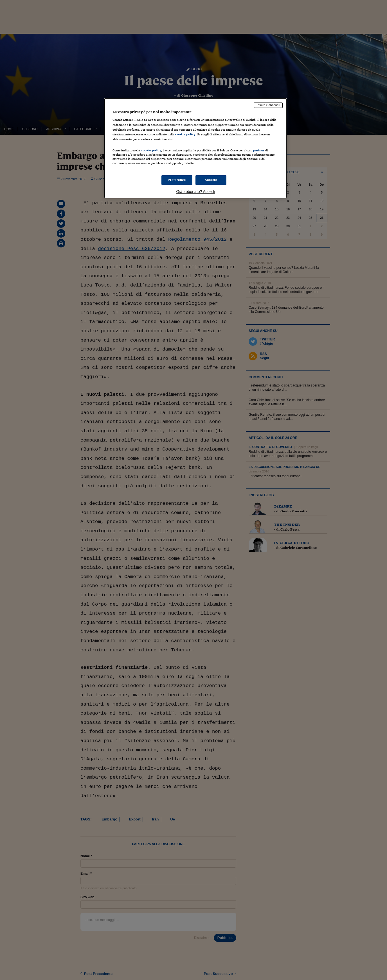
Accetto (211, 180)
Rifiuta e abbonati (268, 105)
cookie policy (185, 134)
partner (259, 150)
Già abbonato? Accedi (196, 192)
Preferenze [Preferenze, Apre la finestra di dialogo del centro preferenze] (177, 180)
